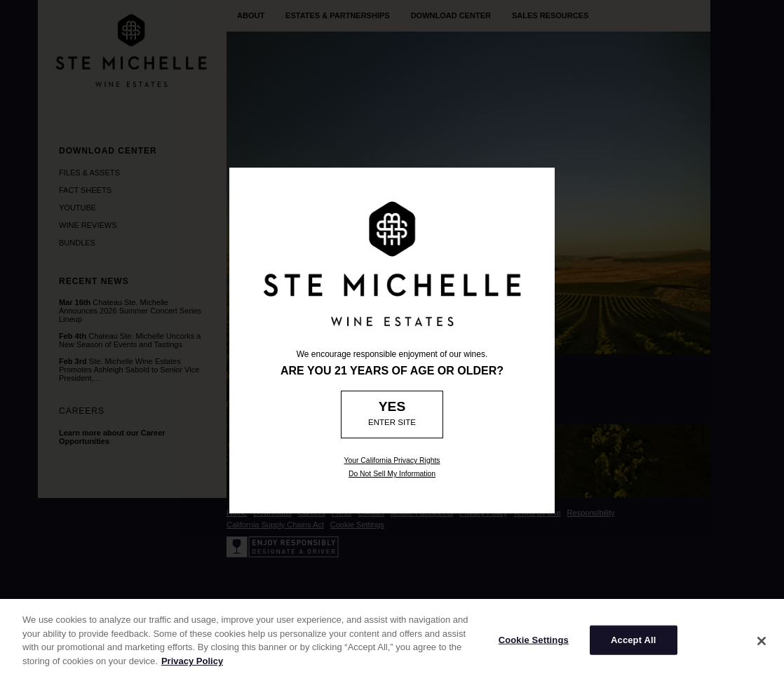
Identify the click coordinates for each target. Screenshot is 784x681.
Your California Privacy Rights (392, 460)
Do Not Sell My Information (392, 474)
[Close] (762, 646)
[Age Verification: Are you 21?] (392, 414)
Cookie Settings (534, 645)
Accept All (633, 645)
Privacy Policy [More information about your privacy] (192, 665)
